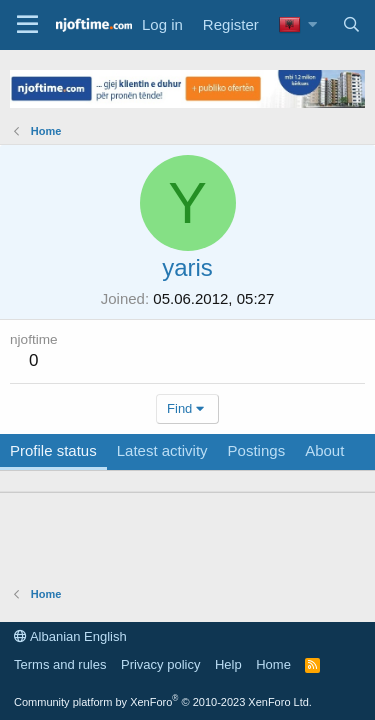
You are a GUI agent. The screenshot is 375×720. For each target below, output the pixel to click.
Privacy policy (160, 664)
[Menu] (27, 25)
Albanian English (70, 636)
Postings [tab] (257, 450)
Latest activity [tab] (162, 450)
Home (273, 664)
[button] (313, 24)
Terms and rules (60, 664)
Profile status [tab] (53, 450)
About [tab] (324, 450)
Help (228, 664)
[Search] (351, 24)
